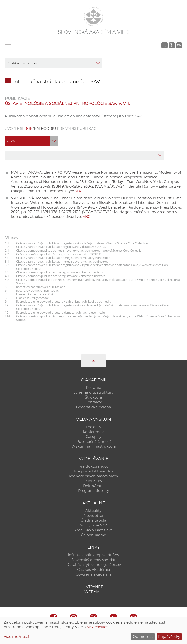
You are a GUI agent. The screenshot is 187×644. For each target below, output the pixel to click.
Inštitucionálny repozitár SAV (94, 555)
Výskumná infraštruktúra (94, 446)
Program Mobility (94, 491)
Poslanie (93, 388)
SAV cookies (97, 627)
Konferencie (94, 432)
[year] (32, 141)
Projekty (94, 427)
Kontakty (94, 402)
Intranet (93, 587)
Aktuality (93, 511)
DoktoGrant (93, 486)
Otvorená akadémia (94, 574)
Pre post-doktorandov (94, 471)
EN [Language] (179, 45)
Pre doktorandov (94, 466)
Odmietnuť (143, 637)
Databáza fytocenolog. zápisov (94, 565)
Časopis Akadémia (94, 570)
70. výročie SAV (93, 525)
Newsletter (94, 516)
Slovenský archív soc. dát (93, 560)
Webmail (93, 592)
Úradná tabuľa (93, 520)
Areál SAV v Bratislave (93, 530)
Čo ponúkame (93, 535)
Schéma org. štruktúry (93, 392)
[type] (85, 155)
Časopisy (93, 437)
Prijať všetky (169, 637)
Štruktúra (93, 397)
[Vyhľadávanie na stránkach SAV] (164, 45)
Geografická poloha (94, 407)
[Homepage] (93, 17)
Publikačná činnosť (94, 442)
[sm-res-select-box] (54, 63)
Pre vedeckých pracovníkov (94, 476)
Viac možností (16, 637)
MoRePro (94, 481)
